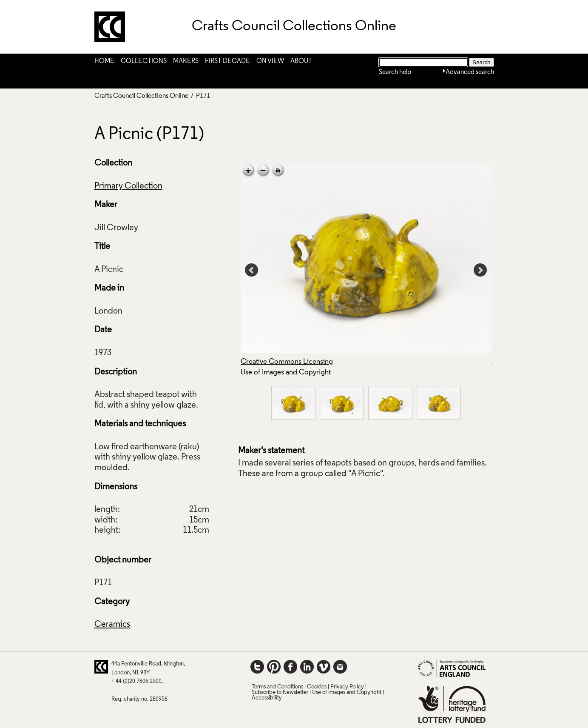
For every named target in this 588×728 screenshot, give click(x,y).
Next (480, 270)
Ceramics (112, 625)
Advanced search (470, 72)
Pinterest (274, 667)
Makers (186, 61)
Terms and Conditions (277, 687)
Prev (252, 270)
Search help (395, 72)
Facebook (290, 667)
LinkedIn (307, 667)
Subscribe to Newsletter (280, 692)
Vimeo (324, 667)
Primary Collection (128, 186)
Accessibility (267, 698)
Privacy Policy (347, 687)
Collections (144, 61)
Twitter (257, 667)
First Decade (227, 61)
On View (270, 61)
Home (104, 61)
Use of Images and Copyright (286, 373)
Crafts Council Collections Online (141, 96)
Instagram (340, 667)
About (301, 61)
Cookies (317, 687)
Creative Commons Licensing (287, 362)
